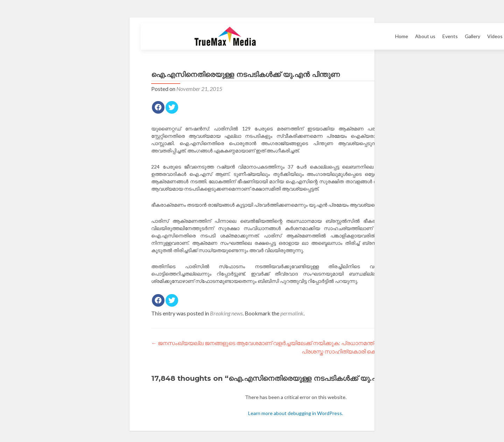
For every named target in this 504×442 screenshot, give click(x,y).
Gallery (472, 36)
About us (425, 36)
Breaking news (226, 313)
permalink (292, 313)
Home (402, 36)
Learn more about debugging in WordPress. (296, 413)
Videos (495, 36)
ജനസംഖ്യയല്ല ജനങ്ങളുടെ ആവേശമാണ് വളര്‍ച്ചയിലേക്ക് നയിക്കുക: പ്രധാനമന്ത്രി (265, 343)
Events (450, 36)
